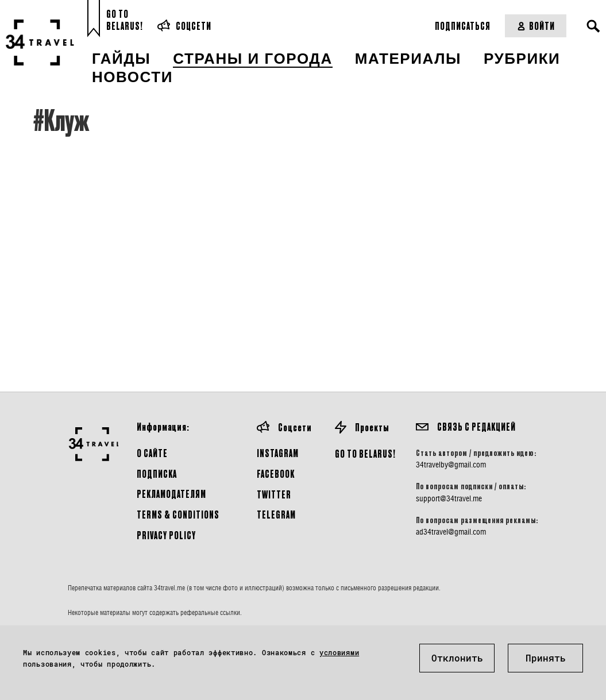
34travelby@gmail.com (451, 465)
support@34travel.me (449, 498)
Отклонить (457, 658)
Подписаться (463, 26)
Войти (536, 26)
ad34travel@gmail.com (451, 532)
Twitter (274, 494)
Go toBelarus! (125, 20)
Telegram (276, 514)
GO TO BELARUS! (365, 453)
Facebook (276, 473)
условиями (339, 652)
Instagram (278, 453)
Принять (546, 658)
